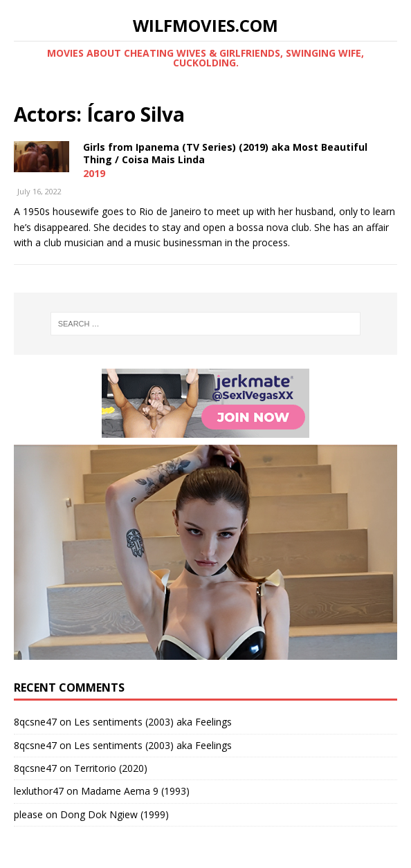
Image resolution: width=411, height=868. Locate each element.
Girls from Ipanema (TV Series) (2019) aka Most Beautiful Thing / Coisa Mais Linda (225, 153)
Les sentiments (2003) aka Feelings (153, 722)
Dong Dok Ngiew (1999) (115, 814)
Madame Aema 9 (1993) (135, 791)
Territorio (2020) (111, 768)
